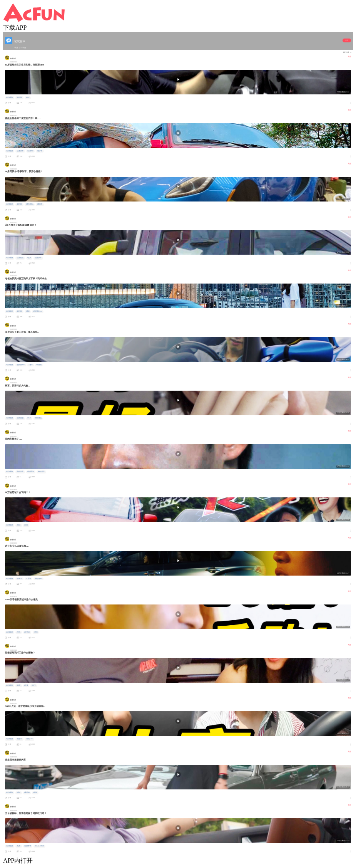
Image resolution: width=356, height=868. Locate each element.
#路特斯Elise (21, 365)
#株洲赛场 (38, 418)
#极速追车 (41, 472)
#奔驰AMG (29, 739)
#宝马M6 (27, 632)
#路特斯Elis (30, 204)
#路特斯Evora (38, 311)
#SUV (29, 418)
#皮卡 (29, 258)
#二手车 (28, 579)
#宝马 (18, 632)
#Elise (28, 97)
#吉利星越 (20, 418)
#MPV (33, 685)
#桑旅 (18, 792)
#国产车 (40, 151)
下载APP (15, 28)
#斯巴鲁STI (38, 579)
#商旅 (35, 792)
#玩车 (18, 685)
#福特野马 (31, 472)
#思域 (18, 525)
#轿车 (26, 525)
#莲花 (28, 311)
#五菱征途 (20, 258)
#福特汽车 (20, 472)
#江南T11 (30, 151)
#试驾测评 (10, 97)
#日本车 (19, 579)
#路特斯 (19, 97)
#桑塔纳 (27, 792)
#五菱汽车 (38, 258)
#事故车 (40, 204)
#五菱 (26, 685)
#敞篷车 (19, 739)
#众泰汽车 (20, 151)
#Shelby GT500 (39, 846)
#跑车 (31, 365)
